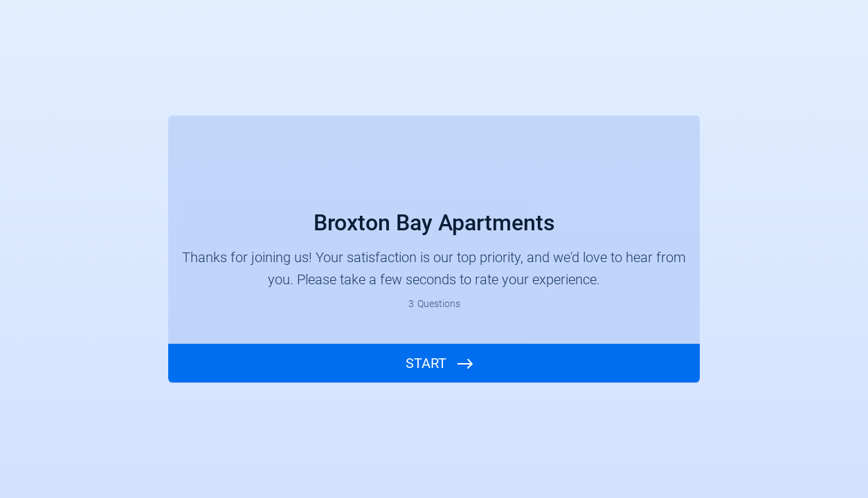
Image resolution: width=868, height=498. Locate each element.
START (426, 363)
